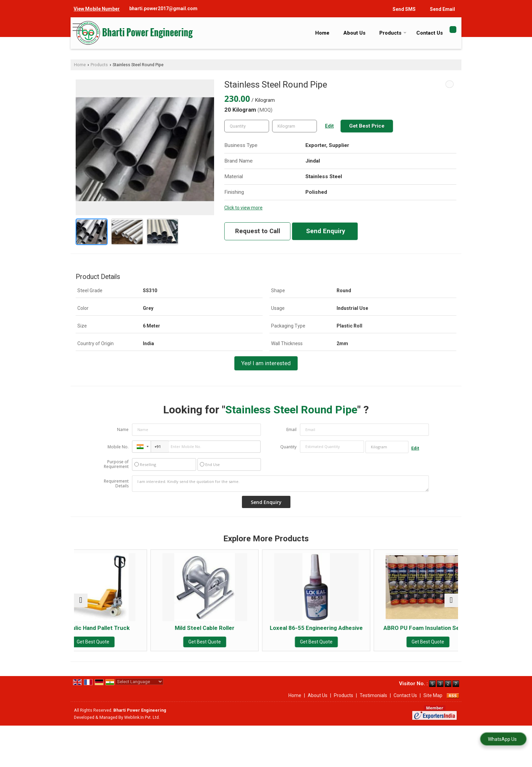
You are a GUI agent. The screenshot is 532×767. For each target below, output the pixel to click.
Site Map (433, 702)
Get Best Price (367, 126)
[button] (97, 9)
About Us (354, 33)
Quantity (288, 447)
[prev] (81, 604)
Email (291, 429)
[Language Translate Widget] (139, 688)
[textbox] (294, 126)
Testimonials (373, 702)
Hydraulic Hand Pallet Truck (121, 628)
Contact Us (430, 33)
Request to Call (258, 231)
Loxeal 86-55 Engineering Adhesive (315, 631)
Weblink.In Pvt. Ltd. (142, 724)
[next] (451, 604)
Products (393, 33)
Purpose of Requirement (116, 464)
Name (123, 429)
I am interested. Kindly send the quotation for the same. (281, 484)
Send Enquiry (326, 231)
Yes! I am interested (266, 363)
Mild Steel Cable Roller (217, 628)
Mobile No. (118, 447)
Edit (329, 126)
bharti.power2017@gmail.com (163, 8)
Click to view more (243, 208)
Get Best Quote (121, 642)
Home (322, 33)
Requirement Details (116, 484)
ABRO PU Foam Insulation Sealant (411, 631)
